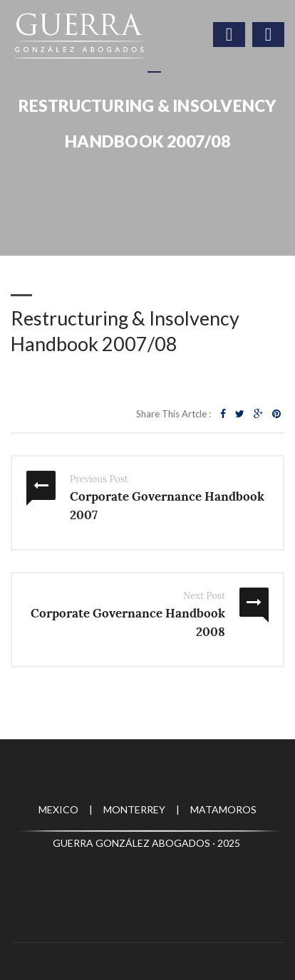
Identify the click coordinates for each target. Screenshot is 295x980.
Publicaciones (169, 168)
